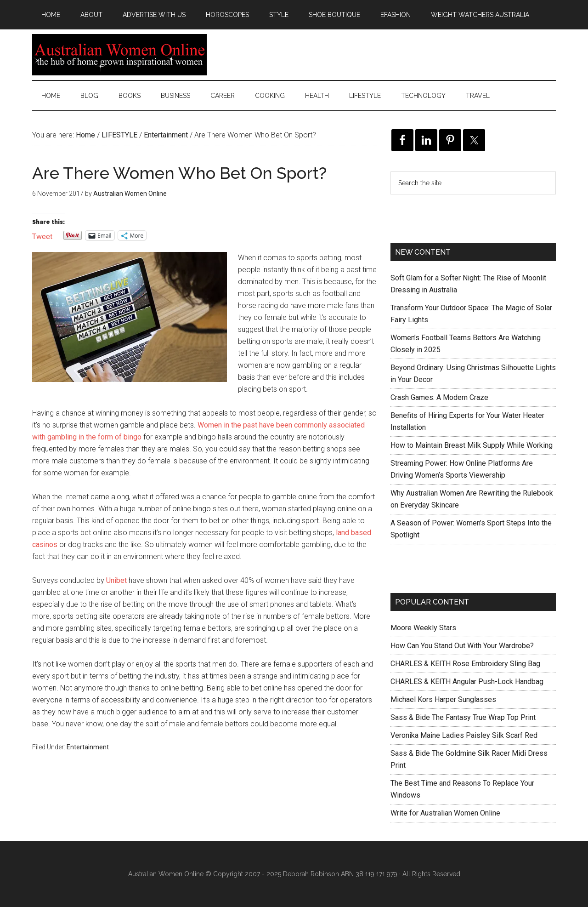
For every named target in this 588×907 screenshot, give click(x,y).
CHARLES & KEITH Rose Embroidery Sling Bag (465, 664)
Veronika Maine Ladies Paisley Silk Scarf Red (464, 735)
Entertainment (88, 747)
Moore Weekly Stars (423, 628)
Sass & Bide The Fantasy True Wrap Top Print (463, 717)
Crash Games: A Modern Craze (439, 397)
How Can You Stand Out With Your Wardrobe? (462, 646)
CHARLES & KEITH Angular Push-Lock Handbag (467, 682)
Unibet (116, 580)
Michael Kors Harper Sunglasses (443, 699)
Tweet (42, 236)
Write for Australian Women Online (445, 813)
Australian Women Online (119, 55)
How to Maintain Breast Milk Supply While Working (472, 445)
